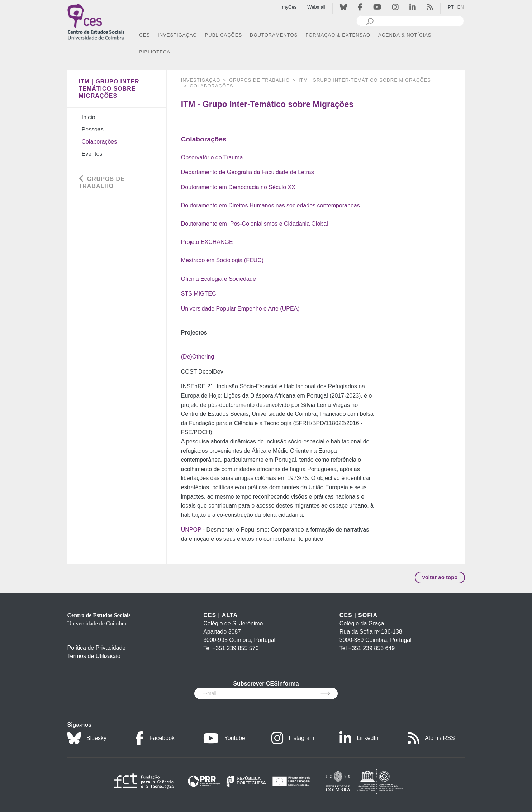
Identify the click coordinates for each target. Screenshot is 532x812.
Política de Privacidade (97, 648)
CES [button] (144, 35)
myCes (289, 7)
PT (451, 7)
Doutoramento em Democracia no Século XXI (239, 187)
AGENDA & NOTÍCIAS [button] (405, 35)
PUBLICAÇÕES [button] (224, 35)
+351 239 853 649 (372, 648)
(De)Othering (198, 357)
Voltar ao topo (440, 577)
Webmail (316, 7)
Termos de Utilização (94, 656)
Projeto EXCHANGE (207, 242)
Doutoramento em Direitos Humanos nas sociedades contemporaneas (270, 205)
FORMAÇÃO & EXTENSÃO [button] (338, 35)
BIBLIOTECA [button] (155, 52)
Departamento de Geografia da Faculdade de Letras (248, 172)
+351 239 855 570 (235, 648)
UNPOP (192, 530)
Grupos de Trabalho (259, 80)
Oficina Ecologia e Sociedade (218, 279)
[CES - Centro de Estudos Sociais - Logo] (96, 21)
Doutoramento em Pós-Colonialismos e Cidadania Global (255, 224)
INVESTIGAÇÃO (201, 80)
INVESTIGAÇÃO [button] (177, 35)
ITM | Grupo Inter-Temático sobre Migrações (365, 80)
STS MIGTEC (199, 294)
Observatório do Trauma (212, 157)
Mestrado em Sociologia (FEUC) (222, 260)
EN (461, 7)
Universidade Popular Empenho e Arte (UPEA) (240, 309)
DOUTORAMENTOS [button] (274, 35)
